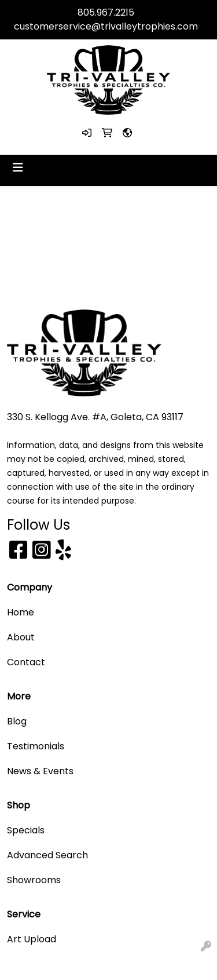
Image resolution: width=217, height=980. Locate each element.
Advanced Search (47, 855)
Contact (26, 662)
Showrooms (34, 880)
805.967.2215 (106, 12)
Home (21, 612)
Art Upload (32, 939)
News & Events (40, 771)
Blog (17, 721)
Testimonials (36, 746)
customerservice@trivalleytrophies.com (106, 26)
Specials (26, 830)
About (21, 637)
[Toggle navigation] (18, 167)
